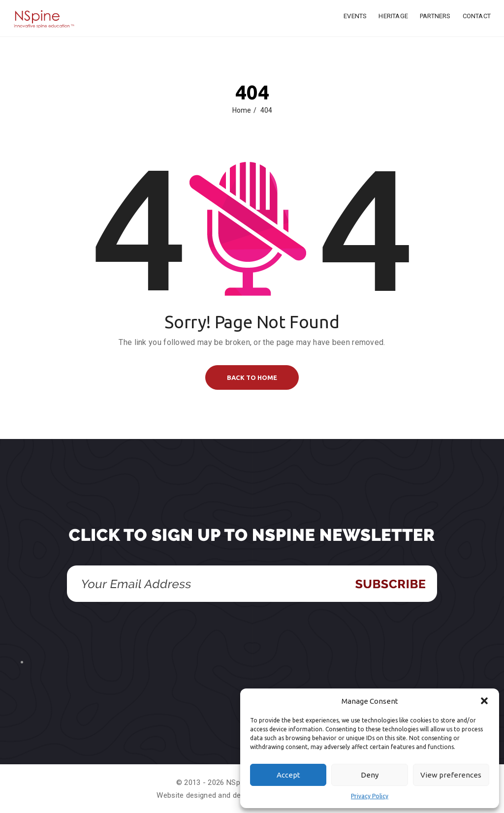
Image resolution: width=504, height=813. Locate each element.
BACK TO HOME (252, 377)
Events (355, 16)
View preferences (451, 775)
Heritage (393, 16)
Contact (477, 16)
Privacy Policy (370, 796)
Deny (370, 775)
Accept (288, 775)
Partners (435, 16)
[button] (484, 701)
